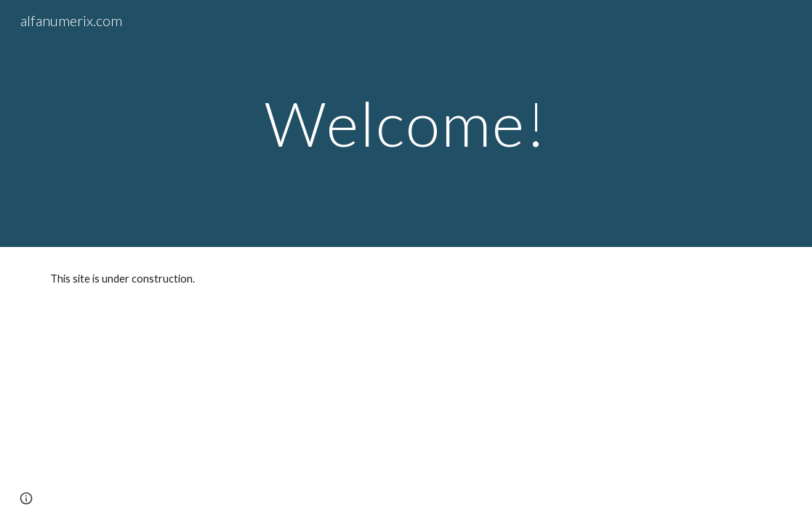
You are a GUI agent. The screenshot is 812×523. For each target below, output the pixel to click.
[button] (26, 498)
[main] (406, 123)
